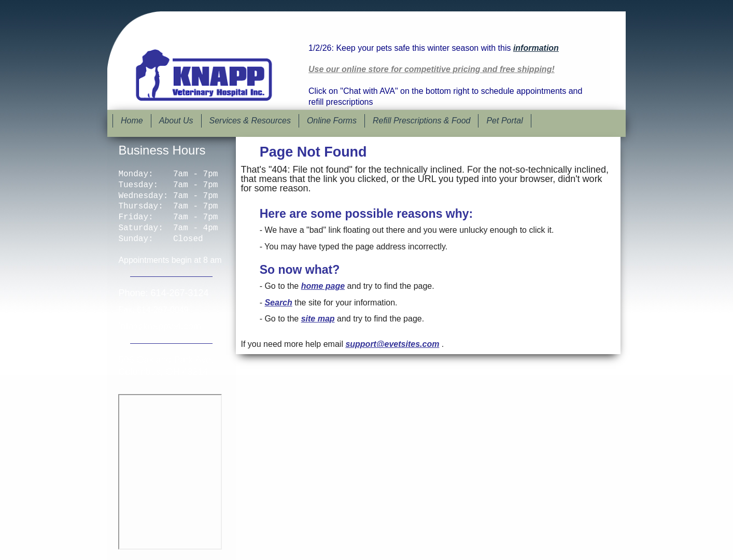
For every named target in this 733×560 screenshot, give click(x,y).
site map (318, 319)
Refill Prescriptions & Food (422, 121)
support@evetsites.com (392, 344)
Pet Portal (504, 121)
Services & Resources (250, 121)
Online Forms (332, 121)
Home (132, 121)
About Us (176, 121)
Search (278, 303)
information (536, 48)
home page (323, 286)
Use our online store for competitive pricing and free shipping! (432, 69)
